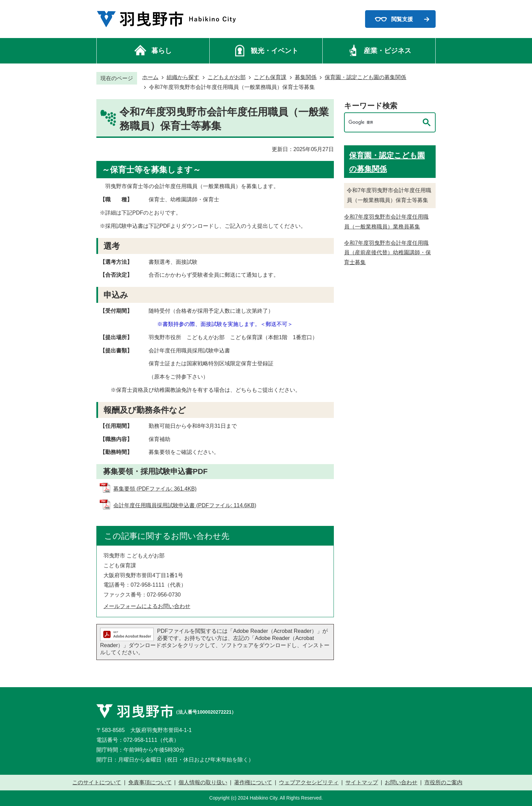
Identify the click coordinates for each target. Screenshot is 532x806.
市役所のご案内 (443, 783)
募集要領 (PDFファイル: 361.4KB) (155, 489)
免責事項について (150, 783)
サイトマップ (362, 783)
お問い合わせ (401, 783)
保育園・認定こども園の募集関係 (365, 77)
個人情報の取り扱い (203, 783)
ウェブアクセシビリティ (309, 783)
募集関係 (306, 77)
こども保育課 (270, 77)
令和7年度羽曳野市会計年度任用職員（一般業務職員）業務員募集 (386, 222)
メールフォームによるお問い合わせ (147, 606)
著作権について (253, 783)
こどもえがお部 (227, 77)
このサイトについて (97, 783)
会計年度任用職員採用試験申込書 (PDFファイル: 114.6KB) (185, 505)
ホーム (150, 77)
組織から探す (183, 77)
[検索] (383, 122)
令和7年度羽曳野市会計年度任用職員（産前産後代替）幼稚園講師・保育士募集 (387, 253)
